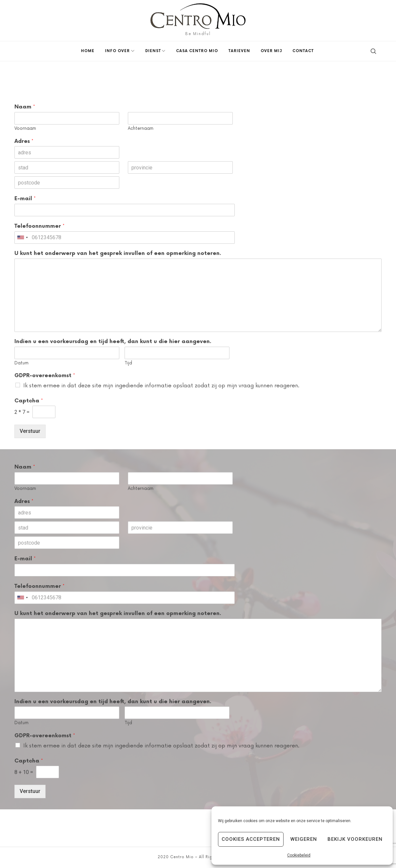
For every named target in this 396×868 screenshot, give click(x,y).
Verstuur (30, 431)
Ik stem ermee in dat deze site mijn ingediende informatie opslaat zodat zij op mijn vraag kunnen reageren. (161, 386)
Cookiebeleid (299, 855)
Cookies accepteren (251, 839)
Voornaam (25, 128)
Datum (21, 363)
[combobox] (22, 238)
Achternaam (141, 128)
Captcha (29, 401)
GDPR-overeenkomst (45, 376)
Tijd (128, 363)
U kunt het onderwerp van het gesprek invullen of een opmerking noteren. (118, 253)
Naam (25, 107)
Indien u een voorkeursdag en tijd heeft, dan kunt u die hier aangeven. (113, 342)
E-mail (25, 199)
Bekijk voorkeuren (355, 839)
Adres (24, 141)
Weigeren (304, 839)
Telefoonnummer (40, 226)
